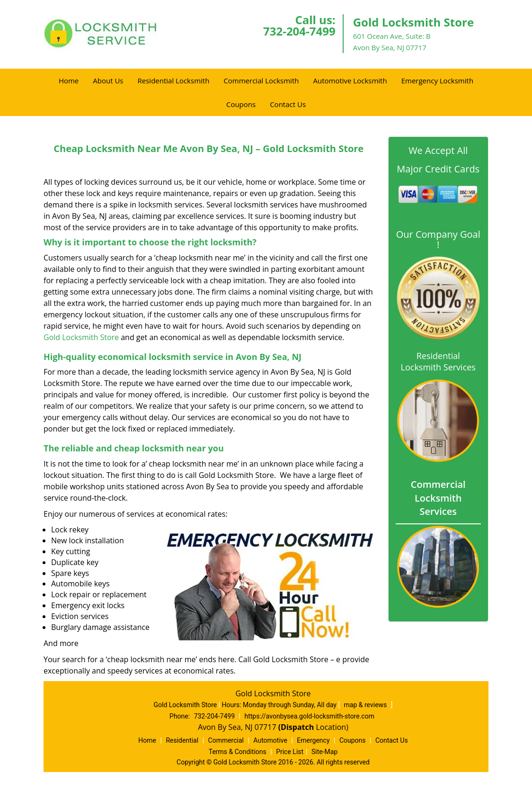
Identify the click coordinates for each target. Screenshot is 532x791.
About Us (108, 81)
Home (69, 81)
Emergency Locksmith (437, 81)
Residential (182, 740)
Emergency (313, 740)
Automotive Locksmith (350, 81)
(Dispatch (297, 727)
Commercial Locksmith (261, 81)
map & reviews (366, 705)
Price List (290, 752)
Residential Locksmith (174, 81)
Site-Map (324, 752)
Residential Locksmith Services (438, 361)
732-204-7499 (299, 31)
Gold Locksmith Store (81, 337)
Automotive (270, 740)
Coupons (241, 104)
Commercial (226, 740)
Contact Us (288, 104)
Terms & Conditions (238, 752)
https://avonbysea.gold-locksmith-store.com (309, 716)
